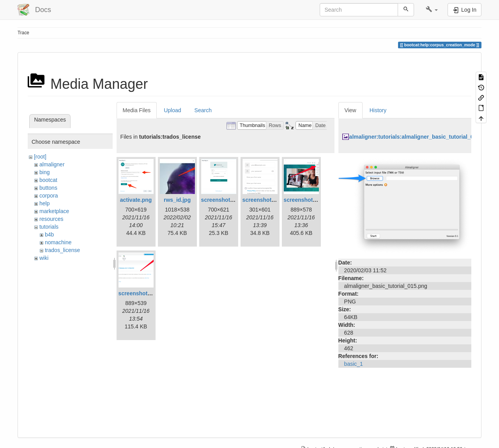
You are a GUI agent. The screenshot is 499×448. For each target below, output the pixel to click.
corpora (49, 196)
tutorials (49, 227)
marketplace (54, 211)
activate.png (136, 200)
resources (51, 219)
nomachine (58, 242)
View (350, 110)
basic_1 (354, 364)
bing (44, 172)
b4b (49, 235)
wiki (44, 258)
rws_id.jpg (177, 200)
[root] (40, 157)
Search (203, 110)
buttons (48, 188)
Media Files (137, 110)
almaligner (52, 164)
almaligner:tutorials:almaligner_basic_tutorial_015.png (420, 137)
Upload (172, 110)
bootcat (48, 180)
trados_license (62, 250)
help (44, 203)
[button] (432, 10)
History (378, 110)
